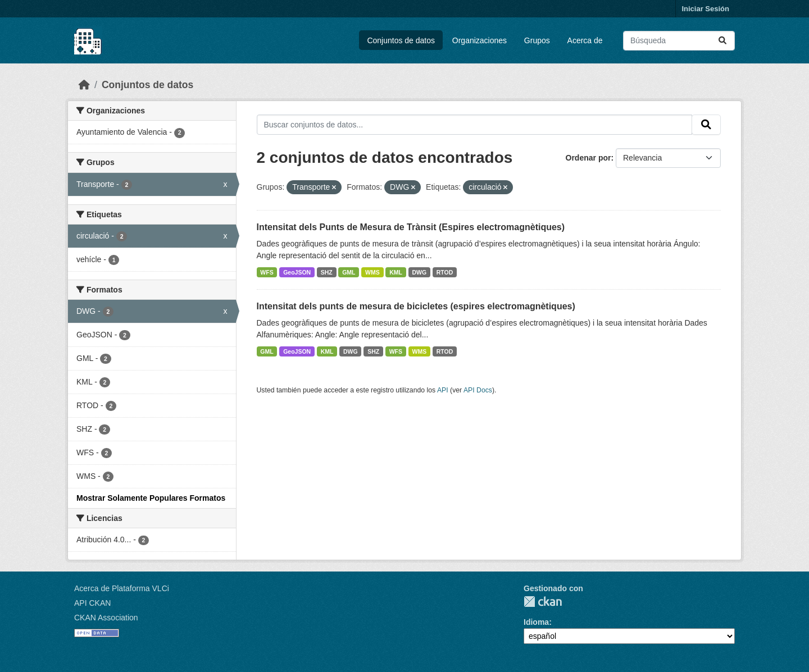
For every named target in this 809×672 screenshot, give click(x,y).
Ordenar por (588, 158)
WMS (372, 272)
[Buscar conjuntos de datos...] (679, 41)
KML (396, 272)
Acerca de (585, 40)
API (443, 390)
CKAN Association (106, 618)
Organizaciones (480, 40)
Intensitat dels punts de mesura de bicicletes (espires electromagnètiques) (416, 306)
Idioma (536, 622)
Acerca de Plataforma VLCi (122, 588)
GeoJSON (297, 272)
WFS (267, 272)
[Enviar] (722, 41)
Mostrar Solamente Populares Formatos (151, 498)
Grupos (537, 40)
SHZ (327, 272)
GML (349, 272)
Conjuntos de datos (401, 40)
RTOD (445, 272)
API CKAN (92, 603)
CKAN (543, 602)
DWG (420, 272)
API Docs (478, 390)
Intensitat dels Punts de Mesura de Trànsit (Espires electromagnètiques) (411, 227)
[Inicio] (84, 85)
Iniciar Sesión (705, 9)
